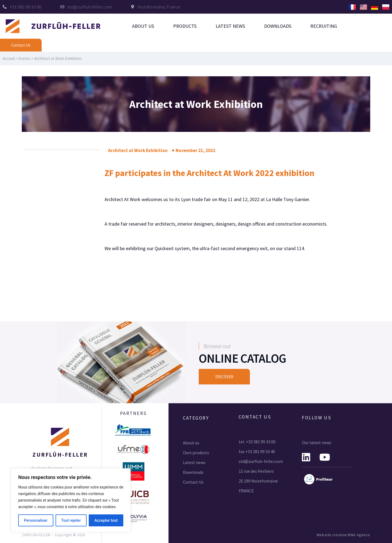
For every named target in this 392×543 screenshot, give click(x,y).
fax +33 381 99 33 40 (257, 451)
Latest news (230, 26)
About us (143, 26)
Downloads (278, 26)
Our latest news (317, 442)
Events (24, 58)
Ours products (196, 453)
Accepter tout (106, 520)
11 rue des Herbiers (256, 471)
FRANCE (246, 491)
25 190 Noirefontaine (258, 481)
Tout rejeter (71, 520)
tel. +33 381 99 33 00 (257, 442)
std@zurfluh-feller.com (261, 461)
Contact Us (193, 482)
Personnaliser (36, 520)
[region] (71, 500)
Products (185, 26)
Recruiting (324, 26)
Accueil (9, 58)
